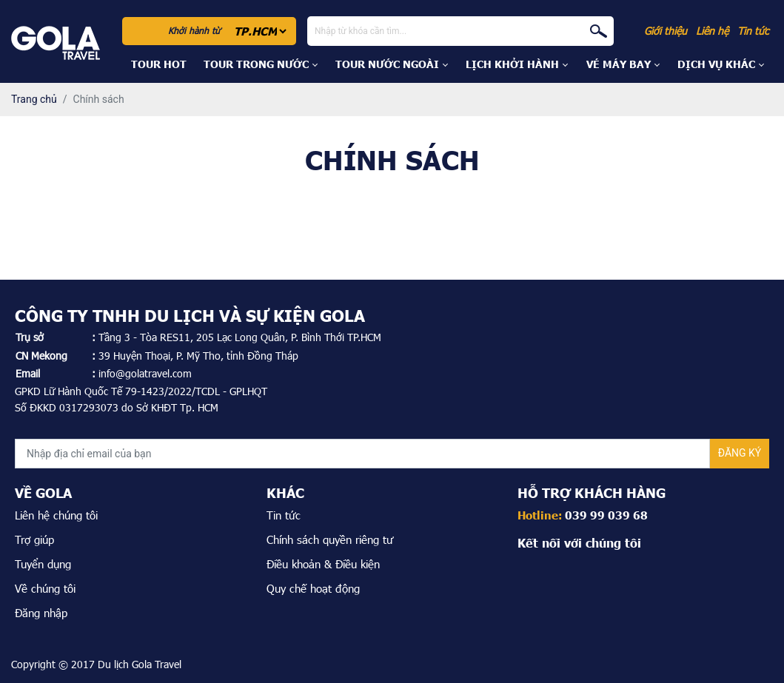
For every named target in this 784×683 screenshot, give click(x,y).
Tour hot (159, 64)
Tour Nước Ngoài (387, 64)
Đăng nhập (41, 613)
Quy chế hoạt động (313, 588)
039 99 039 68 (606, 515)
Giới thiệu (666, 31)
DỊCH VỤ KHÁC (716, 64)
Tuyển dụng (43, 564)
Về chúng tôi (45, 588)
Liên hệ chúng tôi (56, 515)
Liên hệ (712, 31)
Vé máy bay (619, 64)
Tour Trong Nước (256, 64)
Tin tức (753, 31)
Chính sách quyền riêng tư (330, 539)
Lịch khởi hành (512, 64)
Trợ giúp (34, 539)
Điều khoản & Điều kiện (323, 564)
